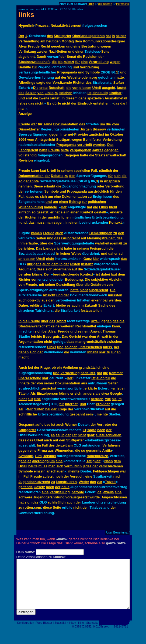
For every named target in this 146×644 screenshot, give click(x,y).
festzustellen (91, 311)
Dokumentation (66, 124)
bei (45, 331)
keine (55, 326)
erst (29, 98)
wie (108, 399)
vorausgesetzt (77, 497)
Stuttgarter (63, 36)
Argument (27, 269)
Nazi (52, 51)
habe (68, 248)
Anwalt (96, 331)
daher (113, 254)
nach (101, 430)
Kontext (87, 212)
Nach (108, 461)
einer (80, 51)
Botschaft (56, 88)
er (52, 212)
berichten (26, 248)
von (76, 88)
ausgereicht (99, 290)
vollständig (28, 155)
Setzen (31, 93)
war (34, 124)
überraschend (30, 378)
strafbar (115, 93)
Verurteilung (99, 62)
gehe (23, 461)
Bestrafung (91, 46)
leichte (37, 336)
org (94, 77)
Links (49, 93)
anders (89, 393)
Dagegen (72, 155)
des (50, 36)
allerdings (40, 461)
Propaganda (67, 72)
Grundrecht (71, 238)
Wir (30, 409)
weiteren (67, 326)
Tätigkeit (93, 461)
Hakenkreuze (97, 456)
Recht (45, 46)
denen (24, 352)
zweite (44, 98)
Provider (81, 134)
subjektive (100, 279)
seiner (121, 36)
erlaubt (50, 186)
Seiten (62, 51)
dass (30, 197)
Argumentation (31, 342)
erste (44, 88)
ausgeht (109, 88)
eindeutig (100, 93)
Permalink (122, 4)
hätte (74, 290)
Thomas (109, 331)
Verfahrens (111, 445)
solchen (66, 93)
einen (63, 202)
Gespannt (27, 425)
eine (77, 46)
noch (59, 476)
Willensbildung (31, 207)
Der (21, 36)
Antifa (107, 450)
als (98, 393)
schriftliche (28, 414)
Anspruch (112, 181)
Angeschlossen (114, 497)
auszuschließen (108, 435)
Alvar (23, 46)
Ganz (88, 259)
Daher (23, 305)
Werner (71, 425)
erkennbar (100, 300)
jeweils (108, 492)
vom (115, 124)
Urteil (97, 88)
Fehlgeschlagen (106, 471)
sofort (61, 321)
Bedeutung (74, 279)
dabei (105, 274)
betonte (78, 492)
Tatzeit (110, 482)
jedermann (62, 269)
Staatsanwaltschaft (34, 62)
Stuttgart (63, 140)
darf (123, 103)
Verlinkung (27, 51)
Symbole (93, 72)
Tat (74, 435)
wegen (106, 46)
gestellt (100, 212)
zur (34, 67)
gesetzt (42, 212)
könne (37, 274)
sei (121, 254)
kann (35, 171)
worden (99, 145)
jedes (87, 466)
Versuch (77, 476)
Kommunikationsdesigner (104, 41)
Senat (72, 57)
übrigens (34, 264)
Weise (76, 254)
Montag (68, 41)
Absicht (115, 279)
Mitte (65, 150)
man (22, 108)
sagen (59, 222)
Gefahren (98, 285)
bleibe (61, 305)
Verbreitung (90, 67)
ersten (75, 264)
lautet (122, 88)
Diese (38, 186)
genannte (31, 181)
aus (44, 300)
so (21, 181)
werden (115, 300)
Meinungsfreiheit (101, 238)
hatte (120, 77)
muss (40, 222)
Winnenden (64, 450)
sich (117, 176)
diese (46, 425)
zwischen (114, 342)
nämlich (105, 171)
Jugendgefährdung (49, 497)
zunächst (97, 134)
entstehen (101, 103)
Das (110, 145)
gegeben (58, 46)
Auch (23, 368)
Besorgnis (52, 336)
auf (58, 77)
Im (39, 445)
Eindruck (85, 103)
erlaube (32, 243)
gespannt (77, 414)
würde (95, 497)
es (25, 103)
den (72, 176)
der (63, 57)
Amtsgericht (45, 140)
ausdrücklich (98, 191)
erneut (76, 26)
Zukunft (91, 305)
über (44, 243)
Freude (34, 46)
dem (78, 41)
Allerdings (27, 83)
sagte (41, 83)
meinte (102, 414)
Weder (84, 482)
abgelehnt (27, 57)
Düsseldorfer (29, 129)
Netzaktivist (60, 26)
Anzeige (25, 114)
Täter (23, 393)
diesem (85, 88)
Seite (105, 51)
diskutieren (105, 4)
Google (116, 393)
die (80, 57)
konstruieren (66, 482)
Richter (79, 83)
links (91, 4)
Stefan (118, 83)
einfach (25, 212)
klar (96, 259)
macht (24, 357)
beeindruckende (66, 274)
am (43, 41)
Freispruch (99, 248)
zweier (42, 51)
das (22, 93)
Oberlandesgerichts (89, 36)
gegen (54, 134)
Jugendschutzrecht (34, 482)
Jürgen (86, 129)
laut (43, 171)
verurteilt (85, 145)
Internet (67, 134)
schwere (25, 497)
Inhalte (93, 352)
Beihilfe (25, 67)
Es (49, 103)
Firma (42, 450)
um (102, 124)
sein (89, 414)
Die (36, 88)
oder (101, 186)
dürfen (39, 409)
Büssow (99, 129)
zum (38, 456)
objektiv (34, 300)
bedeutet (88, 373)
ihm (22, 243)
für (77, 62)
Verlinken (70, 368)
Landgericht (28, 150)
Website (74, 77)
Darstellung (66, 285)
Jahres (98, 150)
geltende (26, 487)
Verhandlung (29, 41)
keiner (65, 254)
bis (60, 62)
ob (54, 368)
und (69, 46)
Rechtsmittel (86, 326)
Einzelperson (47, 393)
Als (33, 393)
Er (85, 430)
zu (56, 93)
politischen (97, 202)
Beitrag (75, 202)
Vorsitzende (62, 83)
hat (108, 36)
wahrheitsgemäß (109, 243)
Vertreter (104, 425)
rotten (28, 507)
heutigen (53, 41)
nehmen (25, 186)
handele (50, 207)
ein (59, 368)
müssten (115, 295)
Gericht (75, 336)
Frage (45, 368)
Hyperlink (26, 26)
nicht (39, 103)
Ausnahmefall (116, 98)
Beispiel (49, 456)
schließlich (57, 502)
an (21, 259)
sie (63, 212)
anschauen (55, 471)
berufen (25, 274)
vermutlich (73, 466)
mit (42, 285)
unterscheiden (90, 347)
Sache (103, 305)
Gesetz (39, 487)
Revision (90, 57)
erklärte (116, 212)
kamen (36, 233)
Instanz (87, 264)
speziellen (95, 98)
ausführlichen (59, 217)
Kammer (116, 373)
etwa (105, 393)
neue (65, 487)
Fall (94, 171)
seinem (67, 171)
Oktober (117, 134)
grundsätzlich (95, 342)
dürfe (57, 103)
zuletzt (69, 62)
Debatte (57, 176)
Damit (41, 57)
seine (48, 124)
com (37, 507)
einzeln (40, 471)
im (107, 134)
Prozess (42, 26)
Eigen (116, 352)
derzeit (61, 445)
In (63, 98)
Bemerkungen (101, 233)
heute (33, 466)
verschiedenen (111, 466)
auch (59, 233)
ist (90, 93)
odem (86, 77)
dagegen (111, 150)
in (113, 36)
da (100, 492)
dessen (29, 259)
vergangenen (81, 150)
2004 (22, 140)
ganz (82, 98)
